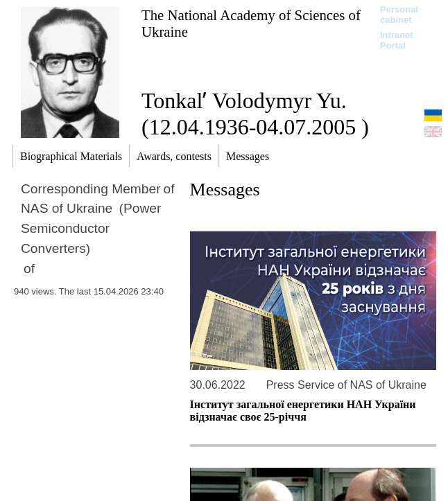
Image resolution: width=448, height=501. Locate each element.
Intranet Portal (397, 40)
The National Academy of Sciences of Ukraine (251, 23)
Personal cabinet (399, 15)
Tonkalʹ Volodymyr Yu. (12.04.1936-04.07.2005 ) (255, 114)
